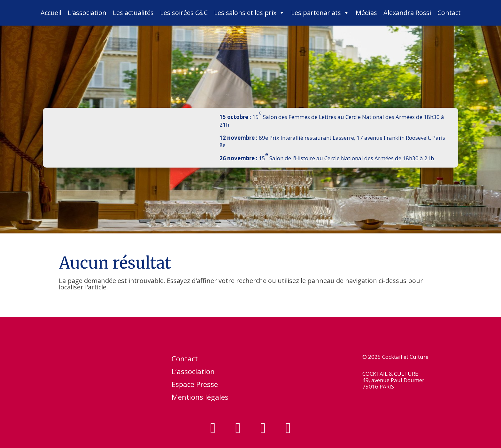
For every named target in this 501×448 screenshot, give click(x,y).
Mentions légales (200, 398)
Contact (449, 13)
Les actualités (133, 13)
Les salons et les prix (249, 13)
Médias (366, 13)
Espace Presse (195, 385)
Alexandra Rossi (407, 13)
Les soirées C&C (184, 13)
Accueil (51, 13)
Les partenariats (320, 13)
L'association (87, 13)
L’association (193, 373)
